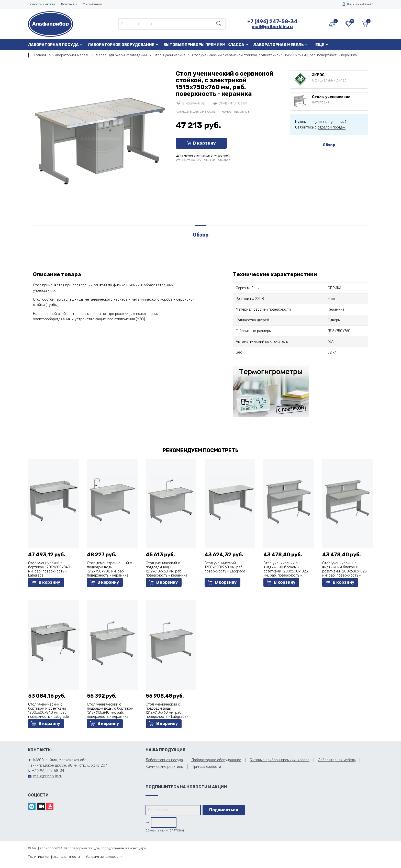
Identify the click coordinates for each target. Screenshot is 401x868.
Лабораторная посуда (53, 45)
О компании (92, 4)
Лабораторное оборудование (121, 45)
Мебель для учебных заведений (121, 55)
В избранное (191, 103)
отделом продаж (332, 127)
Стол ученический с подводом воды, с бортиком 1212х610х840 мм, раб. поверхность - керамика (110, 711)
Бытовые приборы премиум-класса (204, 45)
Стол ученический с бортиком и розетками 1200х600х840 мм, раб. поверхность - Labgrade (48, 711)
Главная (40, 55)
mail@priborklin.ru (272, 27)
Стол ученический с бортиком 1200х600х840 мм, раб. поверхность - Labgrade (49, 569)
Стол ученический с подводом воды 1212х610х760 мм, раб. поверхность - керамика (166, 569)
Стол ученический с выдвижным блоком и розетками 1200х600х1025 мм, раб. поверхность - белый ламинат (286, 571)
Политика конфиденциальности (54, 857)
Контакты (69, 4)
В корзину (201, 143)
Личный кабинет (358, 4)
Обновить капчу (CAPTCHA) (165, 831)
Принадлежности (206, 767)
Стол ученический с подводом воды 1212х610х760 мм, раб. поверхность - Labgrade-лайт (167, 713)
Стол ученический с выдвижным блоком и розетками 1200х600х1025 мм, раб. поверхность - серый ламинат (344, 571)
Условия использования (105, 857)
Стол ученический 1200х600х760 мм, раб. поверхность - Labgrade (225, 567)
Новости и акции (41, 4)
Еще (320, 45)
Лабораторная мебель (279, 45)
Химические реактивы (164, 767)
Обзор (329, 145)
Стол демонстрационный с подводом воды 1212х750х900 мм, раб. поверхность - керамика (109, 569)
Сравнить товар (230, 103)
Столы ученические (169, 55)
